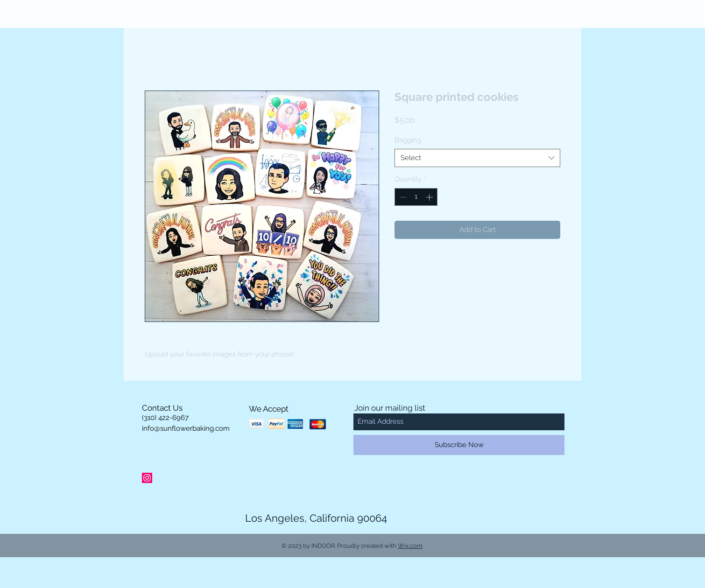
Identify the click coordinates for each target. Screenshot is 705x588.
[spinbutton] (416, 197)
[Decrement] (402, 197)
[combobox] (477, 158)
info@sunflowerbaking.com (186, 428)
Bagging (410, 140)
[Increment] (430, 197)
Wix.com (410, 546)
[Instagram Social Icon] (147, 478)
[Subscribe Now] (459, 445)
